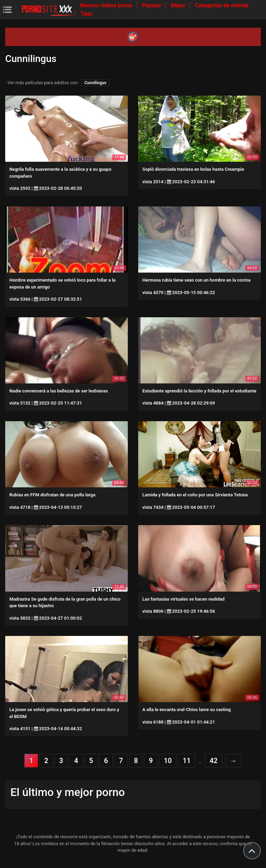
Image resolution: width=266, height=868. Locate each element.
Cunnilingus (95, 83)
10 (168, 761)
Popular (152, 5)
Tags (86, 14)
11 (187, 761)
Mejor (179, 5)
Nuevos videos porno (107, 5)
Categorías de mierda (222, 5)
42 (214, 761)
